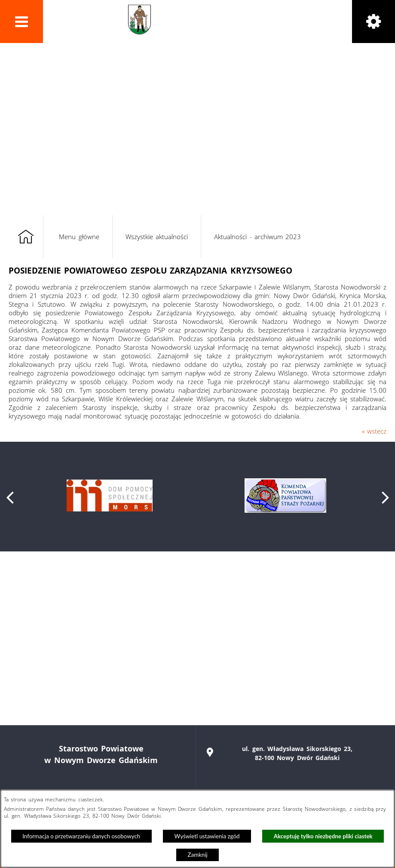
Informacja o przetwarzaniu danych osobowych (81, 836)
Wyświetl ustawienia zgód (207, 836)
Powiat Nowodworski (210, 20)
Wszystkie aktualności (157, 237)
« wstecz (374, 431)
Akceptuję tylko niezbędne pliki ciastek (323, 836)
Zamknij (197, 855)
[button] (21, 22)
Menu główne (79, 237)
